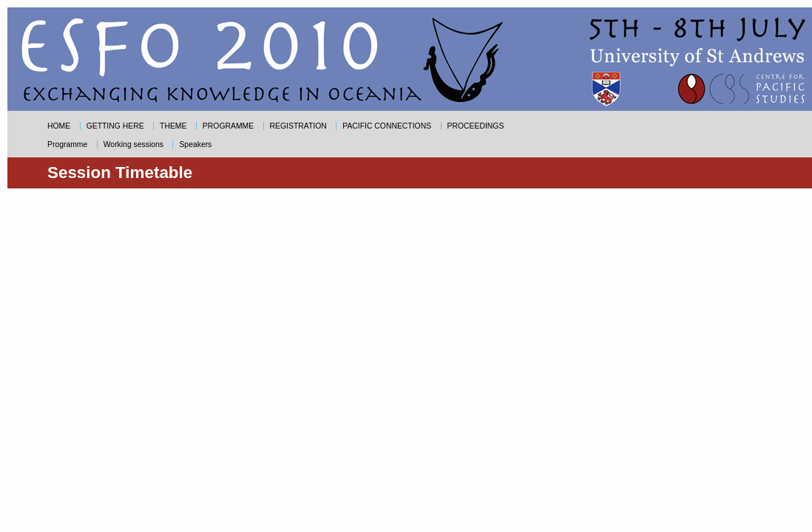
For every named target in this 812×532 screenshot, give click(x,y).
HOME (59, 126)
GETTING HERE (115, 126)
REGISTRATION (298, 126)
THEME (173, 126)
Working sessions (133, 144)
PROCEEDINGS (476, 126)
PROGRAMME (228, 126)
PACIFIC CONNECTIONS (387, 126)
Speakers (195, 144)
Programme (67, 144)
